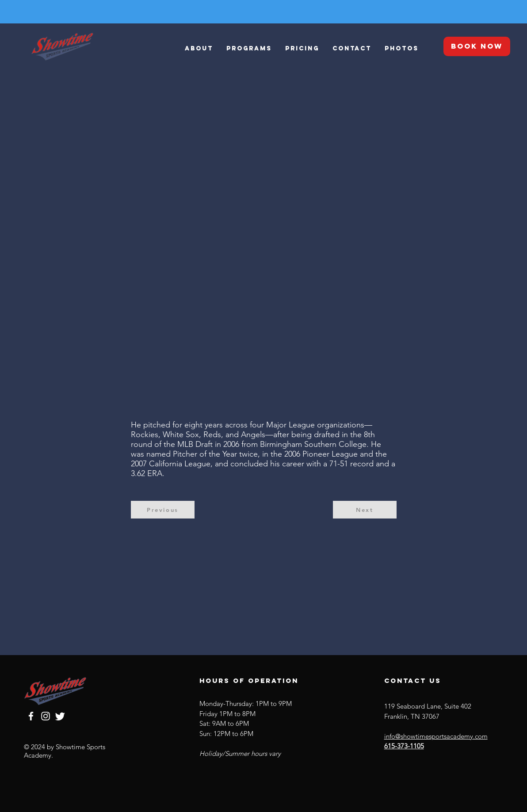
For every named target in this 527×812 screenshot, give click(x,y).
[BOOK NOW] (477, 46)
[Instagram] (46, 716)
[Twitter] (60, 716)
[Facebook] (31, 716)
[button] (249, 49)
